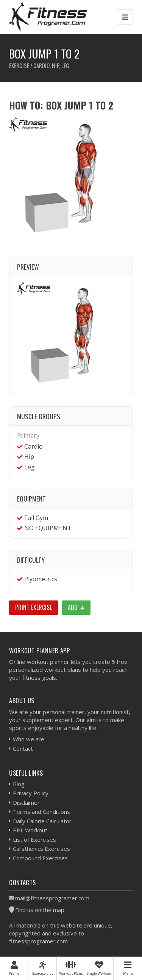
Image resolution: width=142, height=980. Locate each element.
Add (76, 607)
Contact (23, 749)
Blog (19, 784)
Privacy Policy (31, 793)
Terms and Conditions (41, 812)
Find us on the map (40, 910)
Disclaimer (26, 803)
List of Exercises (34, 840)
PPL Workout (30, 830)
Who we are (29, 739)
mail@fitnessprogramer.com (52, 898)
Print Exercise (34, 607)
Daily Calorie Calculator (42, 821)
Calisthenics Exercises (41, 849)
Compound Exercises (40, 858)
